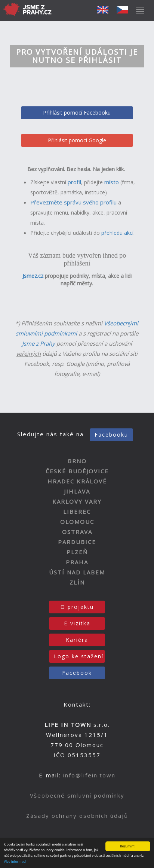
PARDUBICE (77, 542)
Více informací (15, 862)
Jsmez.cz (33, 276)
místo (112, 182)
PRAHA (77, 562)
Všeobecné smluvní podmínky (77, 795)
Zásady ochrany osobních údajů (77, 816)
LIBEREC (77, 512)
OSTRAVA (77, 532)
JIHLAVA (77, 491)
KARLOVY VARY (77, 501)
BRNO (77, 461)
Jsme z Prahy (38, 343)
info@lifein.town (89, 775)
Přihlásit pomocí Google (77, 140)
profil (74, 182)
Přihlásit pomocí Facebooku (77, 113)
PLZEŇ (77, 552)
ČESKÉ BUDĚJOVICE (77, 471)
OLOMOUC (77, 522)
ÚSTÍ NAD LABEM (77, 572)
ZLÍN (77, 582)
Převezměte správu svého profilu (73, 202)
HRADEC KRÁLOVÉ (77, 481)
